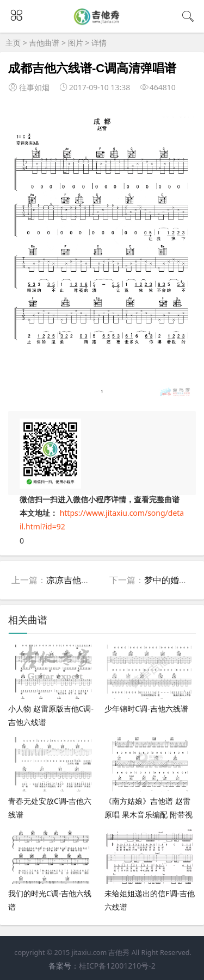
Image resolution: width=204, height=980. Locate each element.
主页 (13, 43)
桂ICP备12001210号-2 (117, 966)
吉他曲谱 (44, 43)
